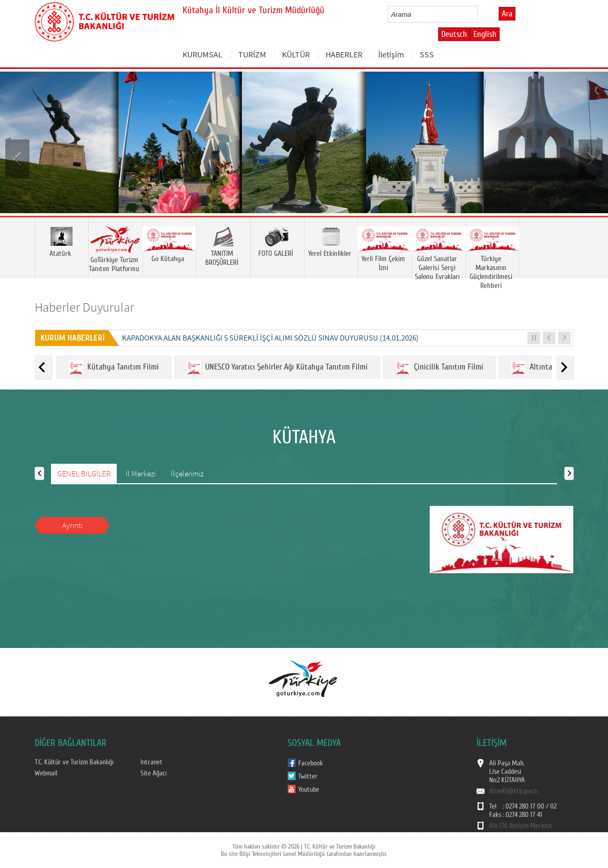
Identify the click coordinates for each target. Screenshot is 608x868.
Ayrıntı (72, 525)
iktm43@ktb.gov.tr (514, 791)
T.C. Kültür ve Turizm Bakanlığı (74, 762)
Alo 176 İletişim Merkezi (520, 826)
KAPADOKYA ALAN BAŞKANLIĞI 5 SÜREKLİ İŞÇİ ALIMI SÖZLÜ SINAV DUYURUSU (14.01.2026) (270, 338)
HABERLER (344, 54)
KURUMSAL (202, 54)
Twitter (308, 776)
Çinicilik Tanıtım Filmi (439, 368)
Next (590, 158)
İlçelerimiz (187, 473)
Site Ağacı (154, 773)
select (480, 14)
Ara (507, 14)
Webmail (46, 773)
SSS (427, 54)
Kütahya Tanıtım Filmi (114, 368)
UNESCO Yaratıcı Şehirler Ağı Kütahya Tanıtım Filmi (277, 368)
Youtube (309, 790)
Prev (18, 158)
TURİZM (252, 54)
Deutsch (454, 34)
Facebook (311, 763)
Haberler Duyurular (84, 307)
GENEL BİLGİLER (84, 473)
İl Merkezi (141, 473)
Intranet (151, 762)
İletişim (391, 54)
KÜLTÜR (296, 54)
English (485, 34)
